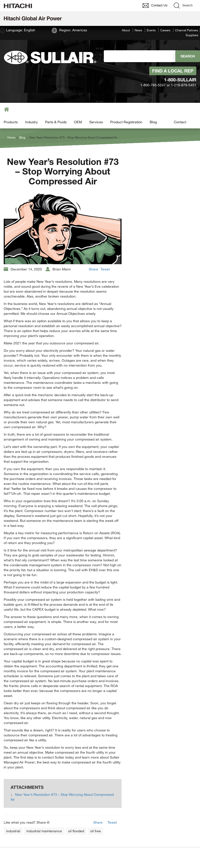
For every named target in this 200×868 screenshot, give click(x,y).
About (126, 30)
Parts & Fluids (56, 122)
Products (11, 122)
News (138, 30)
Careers (165, 30)
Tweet (105, 269)
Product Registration (126, 122)
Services (96, 122)
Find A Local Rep (173, 71)
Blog (153, 122)
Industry (31, 122)
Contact (180, 122)
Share (93, 269)
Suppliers (192, 35)
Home (11, 137)
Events (151, 30)
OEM (78, 122)
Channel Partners (187, 30)
